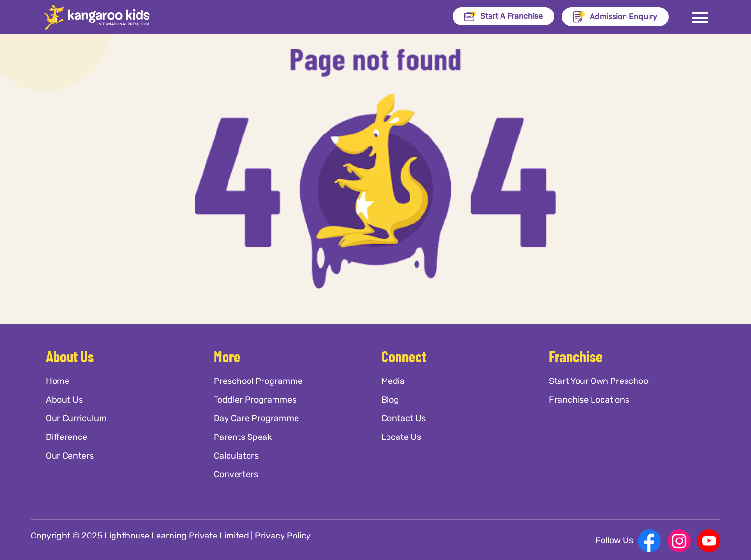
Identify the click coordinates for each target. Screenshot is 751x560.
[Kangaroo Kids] (108, 17)
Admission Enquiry (615, 17)
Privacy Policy (283, 536)
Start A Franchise (503, 16)
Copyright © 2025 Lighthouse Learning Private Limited (140, 536)
